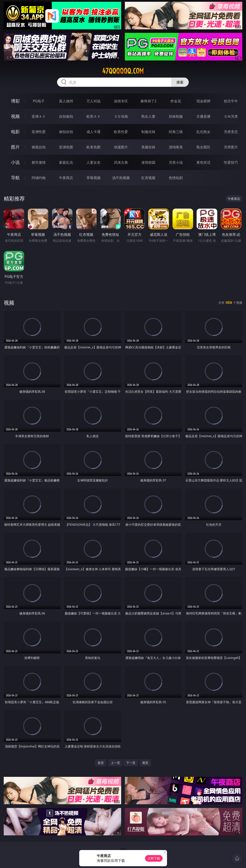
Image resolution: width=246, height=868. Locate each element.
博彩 (15, 101)
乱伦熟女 (203, 132)
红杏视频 (148, 178)
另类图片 (231, 147)
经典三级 (176, 132)
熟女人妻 (148, 116)
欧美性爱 (121, 132)
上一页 (115, 763)
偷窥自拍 (39, 147)
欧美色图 (93, 147)
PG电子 (39, 101)
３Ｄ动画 (121, 116)
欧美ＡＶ (93, 116)
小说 (15, 162)
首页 (101, 763)
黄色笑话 (203, 162)
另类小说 (176, 162)
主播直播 (203, 116)
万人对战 (93, 101)
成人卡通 (93, 132)
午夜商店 (66, 178)
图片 (15, 147)
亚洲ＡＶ (39, 116)
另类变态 (231, 132)
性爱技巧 (231, 162)
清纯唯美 (176, 147)
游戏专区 (121, 101)
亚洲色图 (66, 147)
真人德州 (66, 101)
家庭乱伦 (66, 162)
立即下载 (154, 858)
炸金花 (176, 101)
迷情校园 (148, 162)
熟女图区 (203, 147)
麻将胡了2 (148, 101)
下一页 (131, 763)
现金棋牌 (203, 101)
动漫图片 (121, 147)
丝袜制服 (176, 116)
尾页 (145, 763)
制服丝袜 (148, 132)
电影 (15, 132)
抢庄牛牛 (231, 101)
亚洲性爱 (39, 132)
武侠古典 (121, 162)
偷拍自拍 (66, 132)
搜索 (180, 82)
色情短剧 (176, 178)
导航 (15, 178)
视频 (15, 116)
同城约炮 (39, 178)
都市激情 (39, 162)
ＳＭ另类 (231, 116)
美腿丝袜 (148, 147)
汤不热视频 (121, 178)
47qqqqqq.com (123, 71)
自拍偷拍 (66, 116)
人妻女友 (93, 162)
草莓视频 (93, 178)
